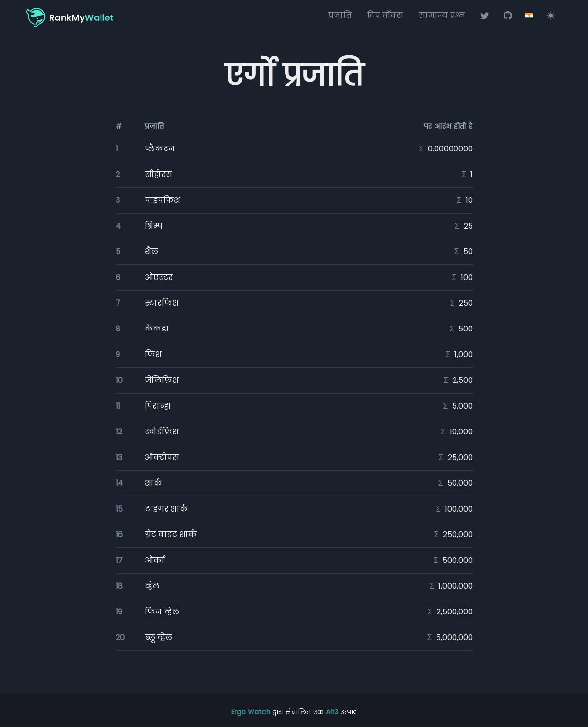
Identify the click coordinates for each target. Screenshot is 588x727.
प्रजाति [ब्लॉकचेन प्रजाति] (340, 15)
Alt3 (332, 712)
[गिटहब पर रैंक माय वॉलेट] (508, 16)
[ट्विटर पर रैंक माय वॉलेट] (485, 16)
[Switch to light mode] (551, 16)
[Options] (529, 16)
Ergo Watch (252, 712)
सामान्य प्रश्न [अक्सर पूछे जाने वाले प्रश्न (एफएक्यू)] (442, 15)
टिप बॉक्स (385, 15)
